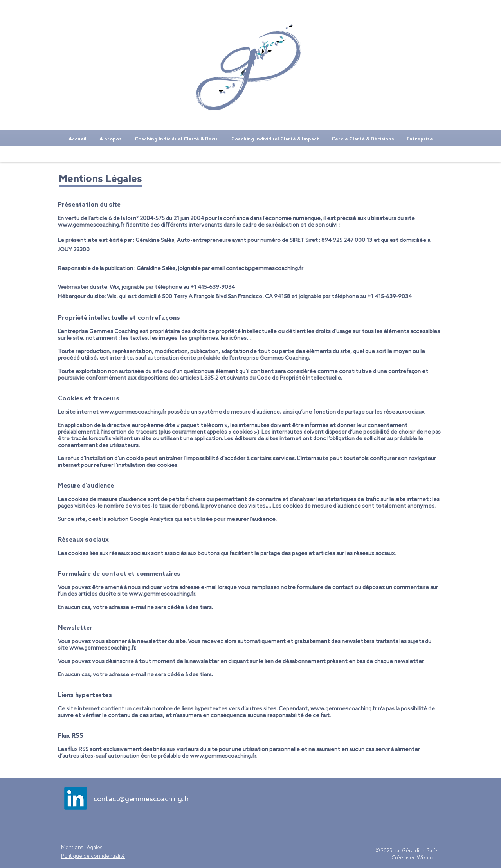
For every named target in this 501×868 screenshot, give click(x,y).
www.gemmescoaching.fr (91, 225)
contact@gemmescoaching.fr (265, 269)
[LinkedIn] (76, 798)
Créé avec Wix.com (415, 858)
